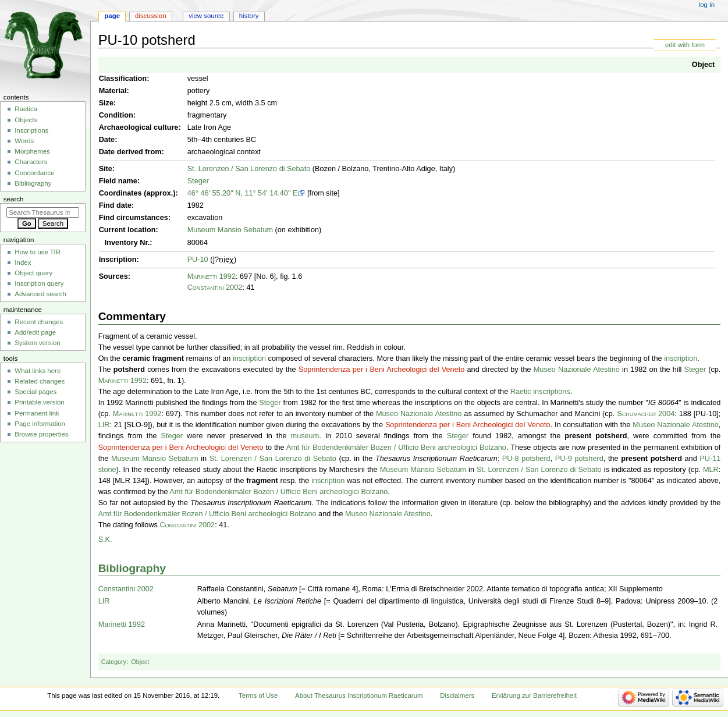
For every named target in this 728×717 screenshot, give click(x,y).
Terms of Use (258, 695)
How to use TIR (38, 252)
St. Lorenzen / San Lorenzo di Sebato (249, 169)
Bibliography (132, 568)
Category (114, 662)
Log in (707, 5)
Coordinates (120, 193)
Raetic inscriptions (540, 392)
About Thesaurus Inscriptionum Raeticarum (359, 695)
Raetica (26, 109)
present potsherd (596, 436)
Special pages (35, 392)
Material (113, 91)
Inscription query (39, 283)
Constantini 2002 (215, 287)
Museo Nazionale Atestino (577, 370)
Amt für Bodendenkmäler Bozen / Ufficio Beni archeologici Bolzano (396, 448)
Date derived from (130, 152)
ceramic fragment (153, 358)
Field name (118, 181)
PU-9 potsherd (579, 459)
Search (14, 199)
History (249, 16)
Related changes (40, 381)
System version (37, 343)
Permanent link (37, 413)
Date (107, 140)
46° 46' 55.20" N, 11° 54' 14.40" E (243, 193)
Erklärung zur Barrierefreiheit (534, 695)
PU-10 (198, 260)
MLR (711, 470)
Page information (40, 424)
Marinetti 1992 (212, 276)
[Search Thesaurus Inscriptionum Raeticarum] (43, 212)
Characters (31, 162)
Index (23, 262)
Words (24, 141)
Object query (33, 273)
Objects (26, 120)
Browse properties (41, 434)
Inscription (118, 260)
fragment (262, 481)
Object (703, 65)
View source (206, 16)
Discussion (150, 16)
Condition (116, 115)
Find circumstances (134, 218)
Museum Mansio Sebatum (230, 230)
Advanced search (40, 294)
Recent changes (39, 322)
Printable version (39, 402)
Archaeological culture (139, 127)
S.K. (105, 539)
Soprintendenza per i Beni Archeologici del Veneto (382, 370)
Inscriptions (31, 130)
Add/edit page (35, 332)
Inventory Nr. (127, 243)
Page (112, 16)
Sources (113, 276)
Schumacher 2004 (646, 414)
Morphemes (32, 151)
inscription (249, 358)
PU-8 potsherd (526, 459)
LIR (104, 425)
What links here (38, 371)
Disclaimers (457, 695)
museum (305, 436)
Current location (127, 230)
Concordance (34, 173)
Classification (123, 79)
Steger (198, 181)
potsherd (129, 370)
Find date (115, 205)
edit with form (685, 45)
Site (106, 169)
